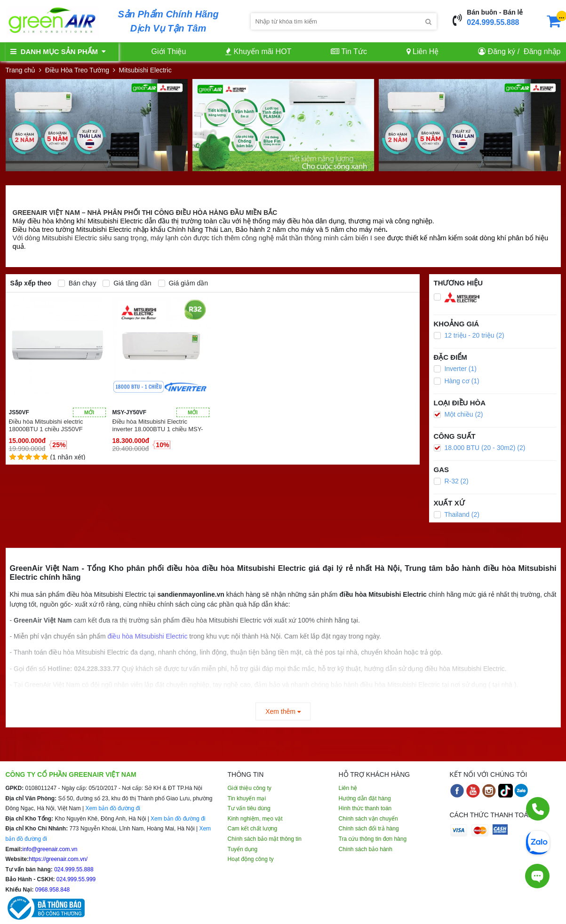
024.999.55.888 (493, 22)
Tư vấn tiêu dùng (249, 808)
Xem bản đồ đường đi (112, 808)
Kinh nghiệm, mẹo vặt (255, 819)
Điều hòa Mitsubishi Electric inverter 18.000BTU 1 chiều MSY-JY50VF (158, 426)
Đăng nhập (542, 51)
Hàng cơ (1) (457, 381)
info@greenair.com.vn (50, 849)
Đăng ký (502, 51)
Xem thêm (283, 711)
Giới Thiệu (169, 51)
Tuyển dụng (243, 849)
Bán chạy (77, 283)
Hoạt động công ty (251, 859)
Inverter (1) (455, 369)
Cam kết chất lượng (253, 829)
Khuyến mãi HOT (258, 51)
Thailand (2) (457, 514)
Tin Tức (349, 51)
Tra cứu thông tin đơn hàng (373, 839)
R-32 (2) (451, 481)
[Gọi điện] (538, 809)
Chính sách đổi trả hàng (369, 829)
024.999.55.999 (76, 879)
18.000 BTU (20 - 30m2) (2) (480, 448)
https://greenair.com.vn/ (58, 859)
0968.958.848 (52, 890)
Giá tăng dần (127, 283)
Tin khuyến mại (247, 798)
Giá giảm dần (183, 283)
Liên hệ (348, 788)
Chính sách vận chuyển (368, 819)
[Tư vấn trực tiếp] (537, 871)
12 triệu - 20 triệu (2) (469, 335)
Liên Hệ (423, 51)
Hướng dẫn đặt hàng (365, 798)
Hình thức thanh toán (365, 808)
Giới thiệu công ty (250, 788)
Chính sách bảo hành (366, 849)
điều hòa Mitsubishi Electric (148, 636)
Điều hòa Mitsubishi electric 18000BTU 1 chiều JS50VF (46, 425)
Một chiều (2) (458, 414)
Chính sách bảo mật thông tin (265, 839)
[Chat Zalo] (538, 842)
